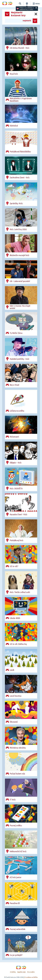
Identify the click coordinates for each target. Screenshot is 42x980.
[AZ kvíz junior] (21, 842)
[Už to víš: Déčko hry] (21, 635)
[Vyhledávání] (20, 4)
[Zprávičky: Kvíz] (21, 194)
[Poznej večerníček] (21, 920)
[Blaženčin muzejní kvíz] (21, 246)
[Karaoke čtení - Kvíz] (21, 505)
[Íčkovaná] (21, 713)
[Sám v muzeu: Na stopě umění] (21, 298)
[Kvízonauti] (21, 428)
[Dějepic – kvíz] (21, 453)
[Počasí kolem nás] (21, 764)
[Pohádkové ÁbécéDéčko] (21, 142)
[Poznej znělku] (21, 816)
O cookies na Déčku (31, 977)
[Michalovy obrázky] (21, 739)
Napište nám (22, 972)
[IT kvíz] (21, 790)
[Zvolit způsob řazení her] (35, 21)
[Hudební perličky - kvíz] (21, 350)
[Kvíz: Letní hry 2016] (21, 220)
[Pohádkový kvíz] (21, 531)
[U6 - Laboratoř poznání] (21, 272)
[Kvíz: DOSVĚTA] (21, 479)
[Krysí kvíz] (21, 65)
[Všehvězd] (21, 117)
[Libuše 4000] (21, 609)
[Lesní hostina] (21, 687)
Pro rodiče (31, 972)
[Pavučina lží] (21, 894)
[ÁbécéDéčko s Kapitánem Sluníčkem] (21, 91)
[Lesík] (21, 661)
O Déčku (13, 972)
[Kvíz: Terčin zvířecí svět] (21, 583)
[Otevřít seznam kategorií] (7, 14)
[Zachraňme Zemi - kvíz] (21, 168)
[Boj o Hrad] (21, 376)
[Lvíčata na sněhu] (21, 402)
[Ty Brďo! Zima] (21, 324)
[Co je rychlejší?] (21, 946)
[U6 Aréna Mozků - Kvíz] (21, 39)
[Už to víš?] (21, 557)
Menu (36, 4)
